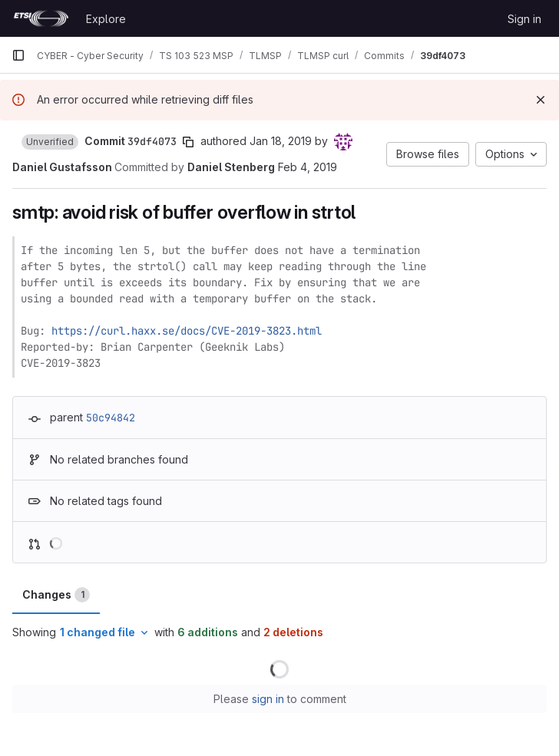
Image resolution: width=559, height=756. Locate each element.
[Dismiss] (541, 100)
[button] (50, 142)
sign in (268, 699)
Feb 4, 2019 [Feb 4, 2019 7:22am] (308, 167)
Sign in (524, 19)
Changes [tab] (56, 595)
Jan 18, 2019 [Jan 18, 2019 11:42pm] (281, 141)
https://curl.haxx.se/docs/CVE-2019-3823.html (187, 331)
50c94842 (111, 418)
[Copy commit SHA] (188, 142)
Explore (106, 19)
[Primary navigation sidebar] (18, 55)
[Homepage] (41, 18)
